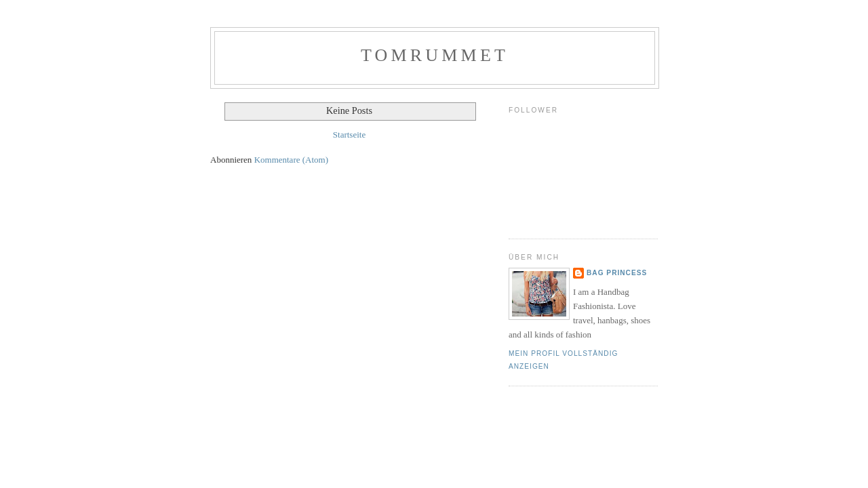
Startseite (349, 135)
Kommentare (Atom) (291, 160)
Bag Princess (617, 273)
